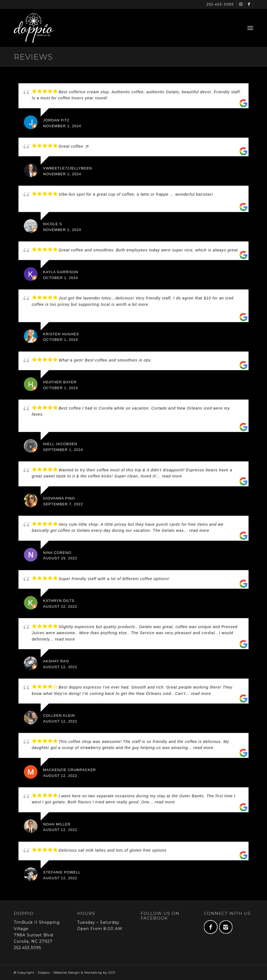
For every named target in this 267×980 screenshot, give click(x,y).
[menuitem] (250, 28)
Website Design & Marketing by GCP (84, 973)
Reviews (33, 57)
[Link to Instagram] (241, 4)
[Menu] (250, 28)
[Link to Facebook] (249, 4)
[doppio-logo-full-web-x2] (34, 28)
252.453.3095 (28, 948)
